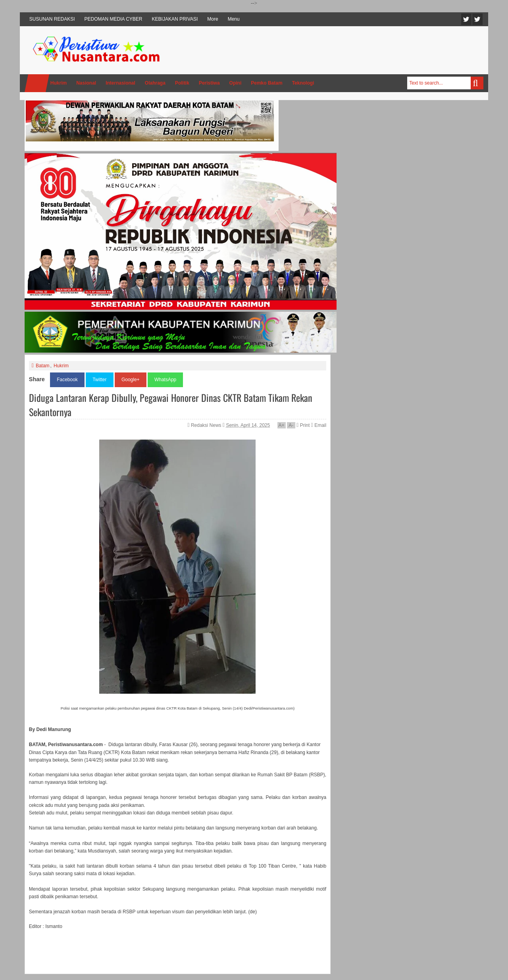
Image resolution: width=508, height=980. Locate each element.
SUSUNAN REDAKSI (52, 19)
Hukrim (61, 366)
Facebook (477, 19)
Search (477, 83)
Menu (234, 19)
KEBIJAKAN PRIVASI (175, 19)
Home (37, 83)
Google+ (131, 380)
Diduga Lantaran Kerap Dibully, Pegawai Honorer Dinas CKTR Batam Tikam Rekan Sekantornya (171, 405)
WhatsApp (165, 380)
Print (303, 425)
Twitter (466, 19)
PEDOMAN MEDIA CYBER (114, 19)
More (213, 19)
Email (319, 425)
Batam (43, 366)
